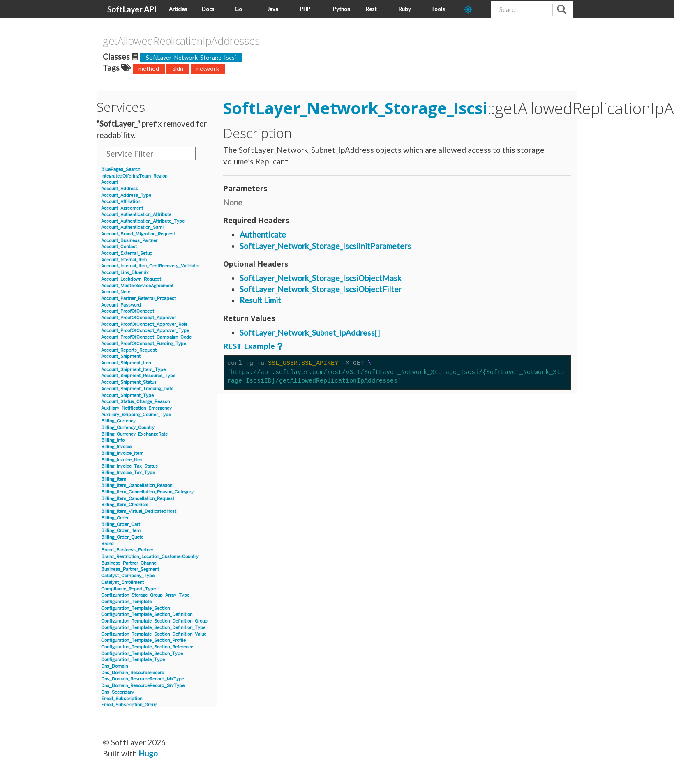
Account (110, 182)
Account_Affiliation (121, 202)
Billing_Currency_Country (128, 428)
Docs (208, 9)
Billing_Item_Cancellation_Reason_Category (147, 492)
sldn (178, 68)
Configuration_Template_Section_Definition (147, 615)
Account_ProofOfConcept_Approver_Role (144, 324)
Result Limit (260, 300)
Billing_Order (115, 518)
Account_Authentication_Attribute (136, 215)
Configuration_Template (126, 602)
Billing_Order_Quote (122, 537)
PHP (305, 9)
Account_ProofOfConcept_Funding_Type (144, 344)
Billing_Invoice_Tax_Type (128, 473)
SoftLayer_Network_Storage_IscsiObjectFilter (321, 289)
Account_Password (121, 305)
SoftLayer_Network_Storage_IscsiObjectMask (321, 278)
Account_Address (120, 189)
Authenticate (263, 234)
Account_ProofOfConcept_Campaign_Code (146, 337)
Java (273, 9)
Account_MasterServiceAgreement (137, 286)
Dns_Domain (114, 666)
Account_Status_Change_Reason (135, 402)
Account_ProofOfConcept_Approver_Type (145, 331)
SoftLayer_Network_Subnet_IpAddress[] (310, 333)
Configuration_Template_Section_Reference (147, 647)
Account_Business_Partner (129, 241)
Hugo (148, 753)
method (149, 68)
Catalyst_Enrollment (122, 582)
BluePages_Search (121, 169)
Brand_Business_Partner (127, 550)
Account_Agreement (122, 208)
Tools (438, 9)
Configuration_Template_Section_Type (142, 654)
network (208, 68)
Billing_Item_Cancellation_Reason (137, 485)
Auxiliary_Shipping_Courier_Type (136, 415)
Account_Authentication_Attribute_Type (143, 221)
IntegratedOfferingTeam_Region (134, 176)
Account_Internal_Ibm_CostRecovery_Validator (150, 266)
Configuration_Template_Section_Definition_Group (154, 621)
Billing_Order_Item (121, 531)
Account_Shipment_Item (127, 363)
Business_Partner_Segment (130, 569)
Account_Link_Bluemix (125, 273)
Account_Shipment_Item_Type (133, 370)
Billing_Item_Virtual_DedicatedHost (139, 511)
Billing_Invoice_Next (122, 460)
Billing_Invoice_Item (122, 453)
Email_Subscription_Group (129, 705)
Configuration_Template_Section (135, 608)
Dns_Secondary (118, 692)
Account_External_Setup (127, 253)
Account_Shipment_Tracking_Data (137, 389)
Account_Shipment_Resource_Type (138, 376)
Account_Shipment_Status (129, 382)
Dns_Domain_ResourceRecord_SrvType (143, 686)
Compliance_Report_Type (128, 589)
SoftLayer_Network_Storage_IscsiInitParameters (325, 246)
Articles (178, 9)
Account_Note (116, 292)
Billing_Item (114, 479)
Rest (371, 9)
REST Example (249, 346)
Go (238, 9)
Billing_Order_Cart (121, 525)
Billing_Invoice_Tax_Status (129, 466)
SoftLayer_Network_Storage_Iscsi (191, 57)
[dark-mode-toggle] (474, 9)
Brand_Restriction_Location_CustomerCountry (150, 557)
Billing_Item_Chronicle (125, 505)
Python (342, 9)
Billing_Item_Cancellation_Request (138, 499)
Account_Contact (119, 247)
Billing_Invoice (116, 447)
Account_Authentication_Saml (132, 227)
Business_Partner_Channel (129, 563)
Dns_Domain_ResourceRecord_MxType (143, 679)
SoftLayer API (132, 9)
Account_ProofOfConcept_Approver (138, 318)
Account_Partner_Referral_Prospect (138, 299)
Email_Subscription (122, 699)
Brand (107, 544)
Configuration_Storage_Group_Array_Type (145, 595)
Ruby (405, 9)
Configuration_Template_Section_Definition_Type (153, 628)
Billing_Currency (118, 421)
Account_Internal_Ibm (124, 260)
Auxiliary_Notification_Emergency (136, 408)
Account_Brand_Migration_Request (138, 234)
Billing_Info (113, 440)
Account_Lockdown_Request (131, 279)
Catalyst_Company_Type (128, 576)
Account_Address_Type (126, 195)
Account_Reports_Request (129, 350)
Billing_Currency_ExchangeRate (134, 434)
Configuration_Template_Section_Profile (143, 640)
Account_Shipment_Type (127, 395)
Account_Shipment (121, 356)
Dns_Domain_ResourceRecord (133, 673)
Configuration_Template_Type (133, 660)
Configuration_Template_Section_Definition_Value (154, 634)
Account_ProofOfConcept (128, 311)
